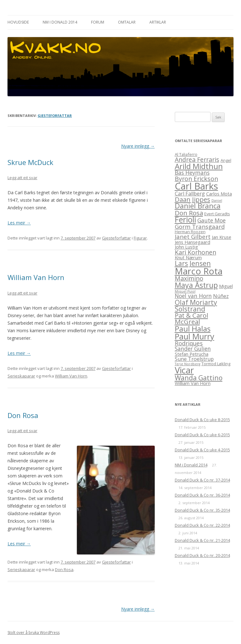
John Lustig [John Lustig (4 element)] (186, 247)
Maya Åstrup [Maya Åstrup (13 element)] (196, 285)
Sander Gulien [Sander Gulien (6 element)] (193, 349)
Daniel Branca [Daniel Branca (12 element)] (198, 206)
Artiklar (158, 22)
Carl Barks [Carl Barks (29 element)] (196, 186)
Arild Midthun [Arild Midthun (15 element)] (199, 166)
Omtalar (127, 22)
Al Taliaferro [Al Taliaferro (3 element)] (186, 154)
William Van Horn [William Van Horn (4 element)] (193, 383)
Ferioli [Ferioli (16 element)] (185, 220)
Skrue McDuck (30, 162)
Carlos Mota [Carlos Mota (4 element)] (219, 194)
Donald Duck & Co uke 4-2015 (202, 450)
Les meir (19, 223)
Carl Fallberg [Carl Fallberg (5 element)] (190, 194)
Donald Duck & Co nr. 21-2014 (202, 540)
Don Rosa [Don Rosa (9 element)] (189, 213)
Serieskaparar (21, 376)
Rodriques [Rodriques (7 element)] (189, 343)
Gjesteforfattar (55, 116)
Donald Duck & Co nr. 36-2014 (202, 495)
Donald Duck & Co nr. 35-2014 (202, 510)
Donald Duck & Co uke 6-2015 (202, 435)
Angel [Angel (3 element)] (226, 160)
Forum (98, 22)
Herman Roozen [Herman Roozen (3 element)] (190, 232)
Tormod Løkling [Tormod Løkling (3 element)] (216, 364)
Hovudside (18, 22)
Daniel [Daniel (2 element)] (217, 201)
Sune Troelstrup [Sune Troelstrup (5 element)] (194, 359)
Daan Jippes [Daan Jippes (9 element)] (193, 199)
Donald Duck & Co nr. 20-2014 (202, 555)
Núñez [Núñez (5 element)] (221, 296)
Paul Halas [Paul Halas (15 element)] (193, 329)
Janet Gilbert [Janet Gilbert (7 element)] (193, 237)
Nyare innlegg (138, 146)
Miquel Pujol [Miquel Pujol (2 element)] (185, 291)
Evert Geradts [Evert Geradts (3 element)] (217, 214)
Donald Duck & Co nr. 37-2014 (202, 480)
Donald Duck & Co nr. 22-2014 (202, 525)
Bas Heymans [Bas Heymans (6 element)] (192, 173)
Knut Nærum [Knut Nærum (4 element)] (188, 257)
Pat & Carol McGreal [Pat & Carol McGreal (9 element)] (191, 318)
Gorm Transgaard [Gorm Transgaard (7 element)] (200, 226)
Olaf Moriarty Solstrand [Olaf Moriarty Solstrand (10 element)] (196, 305)
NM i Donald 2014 (60, 22)
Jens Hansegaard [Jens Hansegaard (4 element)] (193, 242)
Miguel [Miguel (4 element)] (226, 286)
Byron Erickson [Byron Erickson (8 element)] (196, 179)
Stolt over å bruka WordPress (34, 633)
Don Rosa (23, 415)
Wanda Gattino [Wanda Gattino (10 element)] (199, 378)
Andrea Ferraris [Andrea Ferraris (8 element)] (197, 160)
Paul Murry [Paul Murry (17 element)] (195, 336)
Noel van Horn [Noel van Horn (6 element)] (193, 296)
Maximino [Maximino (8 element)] (189, 278)
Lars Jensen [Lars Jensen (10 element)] (193, 263)
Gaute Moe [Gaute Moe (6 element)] (212, 220)
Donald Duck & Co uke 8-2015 (202, 420)
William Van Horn (36, 277)
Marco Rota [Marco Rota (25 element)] (199, 271)
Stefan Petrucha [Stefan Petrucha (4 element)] (192, 354)
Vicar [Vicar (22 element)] (184, 370)
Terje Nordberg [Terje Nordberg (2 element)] (187, 364)
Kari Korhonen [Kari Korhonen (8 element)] (195, 252)
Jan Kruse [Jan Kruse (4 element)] (222, 237)
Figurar (140, 238)
